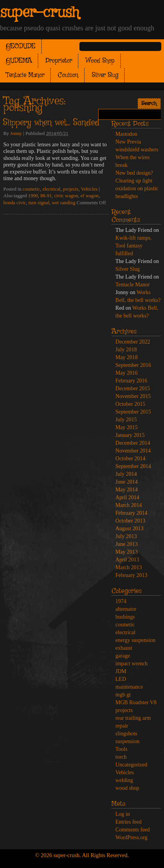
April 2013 (127, 560)
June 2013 (126, 544)
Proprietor (59, 61)
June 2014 (126, 482)
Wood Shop (100, 61)
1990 (33, 196)
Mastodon (126, 134)
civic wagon (66, 196)
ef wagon (90, 196)
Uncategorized (131, 765)
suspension (127, 741)
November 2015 (133, 396)
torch (121, 757)
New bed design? (134, 173)
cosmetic (31, 189)
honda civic (14, 203)
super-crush (40, 13)
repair (122, 726)
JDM (121, 671)
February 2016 (131, 381)
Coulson (68, 75)
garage (123, 656)
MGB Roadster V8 (136, 702)
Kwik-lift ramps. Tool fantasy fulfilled (133, 246)
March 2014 (129, 505)
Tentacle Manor (25, 75)
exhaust (124, 648)
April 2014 (127, 497)
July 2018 (126, 350)
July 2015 (126, 420)
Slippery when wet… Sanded (51, 123)
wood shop (127, 788)
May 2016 (126, 373)
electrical (51, 189)
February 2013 (131, 575)
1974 (121, 601)
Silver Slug (105, 75)
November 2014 (133, 451)
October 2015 (130, 404)
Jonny (16, 133)
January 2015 (130, 435)
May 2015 (126, 427)
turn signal (39, 203)
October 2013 (130, 521)
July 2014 (126, 474)
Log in (123, 814)
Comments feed (132, 830)
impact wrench (131, 664)
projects (71, 189)
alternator (126, 609)
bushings (125, 617)
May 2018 (126, 357)
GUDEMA (19, 61)
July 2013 (126, 536)
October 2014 (130, 459)
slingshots (126, 734)
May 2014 (126, 490)
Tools (121, 749)
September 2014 (133, 466)
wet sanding (64, 203)
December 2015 (133, 388)
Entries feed (128, 822)
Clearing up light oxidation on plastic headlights (137, 189)
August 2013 (129, 529)
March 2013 (129, 567)
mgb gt (123, 695)
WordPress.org (131, 837)
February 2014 (131, 513)
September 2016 (133, 365)
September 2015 (133, 412)
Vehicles (89, 189)
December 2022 (133, 342)
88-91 (46, 196)
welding (124, 780)
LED (121, 679)
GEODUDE (21, 46)
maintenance (129, 687)
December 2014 (133, 443)
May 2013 (126, 552)
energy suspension (135, 640)
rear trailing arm (133, 718)
